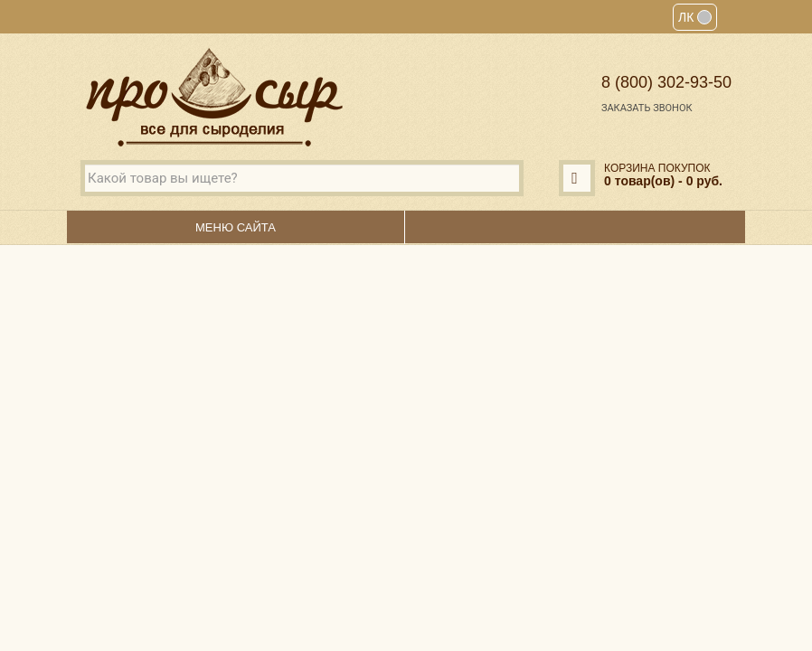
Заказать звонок (647, 108)
